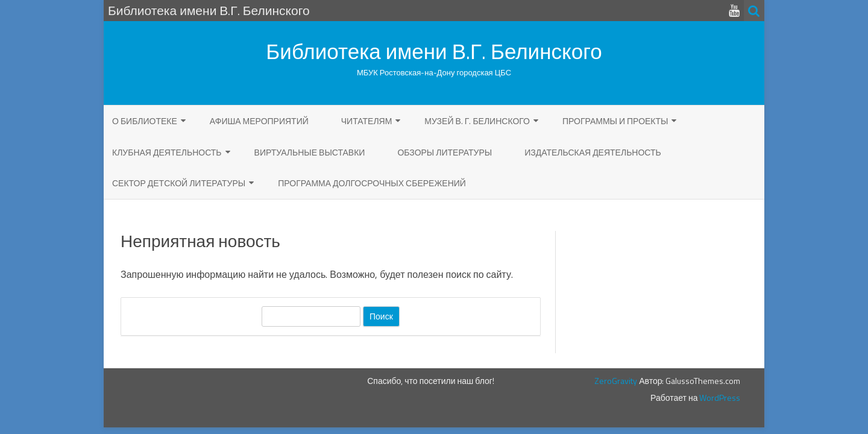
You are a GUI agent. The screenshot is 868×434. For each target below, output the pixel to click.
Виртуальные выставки (310, 152)
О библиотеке (145, 121)
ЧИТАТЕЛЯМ (367, 121)
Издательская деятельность (593, 152)
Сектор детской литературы (179, 183)
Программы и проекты (615, 121)
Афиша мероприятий (259, 121)
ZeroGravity (616, 381)
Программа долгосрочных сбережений (372, 183)
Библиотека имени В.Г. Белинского (434, 52)
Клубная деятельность (167, 152)
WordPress (719, 398)
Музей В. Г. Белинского (477, 121)
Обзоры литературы (445, 152)
